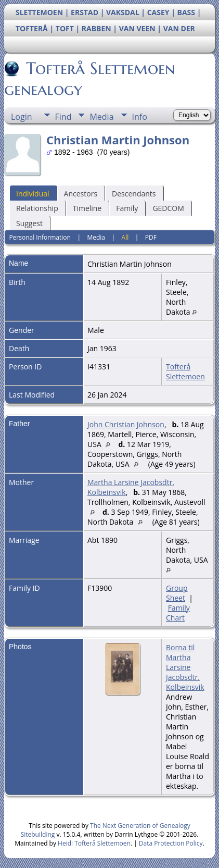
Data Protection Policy (171, 843)
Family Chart (178, 613)
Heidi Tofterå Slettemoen (94, 843)
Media (101, 117)
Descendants (134, 194)
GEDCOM (168, 208)
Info (140, 117)
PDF (151, 237)
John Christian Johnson (126, 424)
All (125, 237)
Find (63, 117)
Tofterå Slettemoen (185, 371)
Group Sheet (177, 593)
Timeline (87, 208)
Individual (33, 194)
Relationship (37, 208)
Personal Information (40, 237)
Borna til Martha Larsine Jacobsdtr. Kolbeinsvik (185, 667)
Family (127, 208)
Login (22, 117)
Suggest (29, 223)
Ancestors (81, 194)
